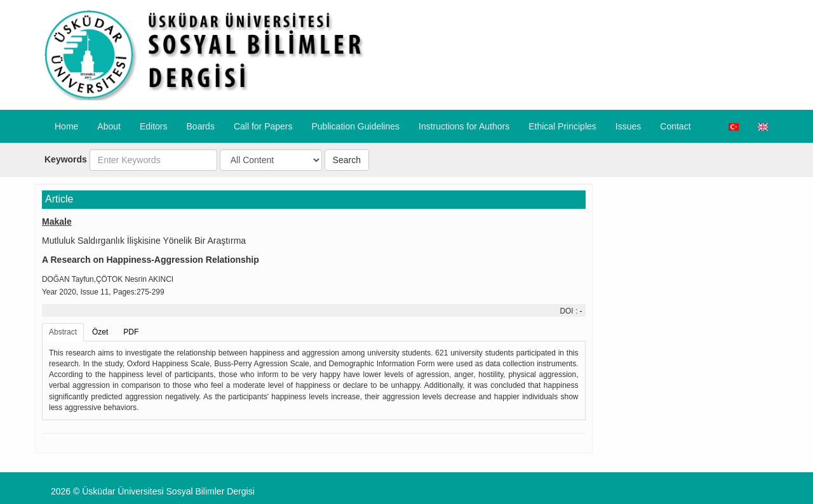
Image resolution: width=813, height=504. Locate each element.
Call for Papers (263, 126)
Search (347, 160)
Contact (675, 126)
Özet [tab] (100, 332)
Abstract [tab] (63, 332)
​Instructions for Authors (464, 126)
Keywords (66, 159)
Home (66, 126)
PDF (131, 332)
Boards (201, 126)
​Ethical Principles (562, 126)
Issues (628, 126)
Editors (154, 126)
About (109, 126)
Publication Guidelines (355, 126)
